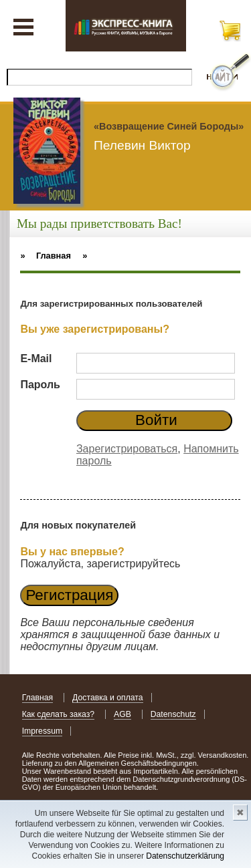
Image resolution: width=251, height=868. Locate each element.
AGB (122, 714)
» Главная (46, 256)
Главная (38, 698)
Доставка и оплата (108, 698)
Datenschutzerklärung (185, 856)
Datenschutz (173, 714)
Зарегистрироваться (127, 449)
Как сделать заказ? (59, 714)
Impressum (43, 731)
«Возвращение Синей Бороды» (169, 126)
